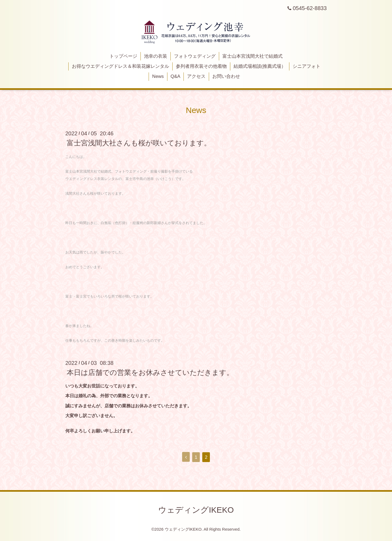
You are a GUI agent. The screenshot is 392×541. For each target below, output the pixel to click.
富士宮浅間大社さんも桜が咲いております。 (139, 143)
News (158, 76)
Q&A (175, 76)
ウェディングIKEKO (196, 510)
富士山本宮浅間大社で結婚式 (252, 56)
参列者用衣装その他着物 (201, 66)
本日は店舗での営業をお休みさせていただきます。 (150, 372)
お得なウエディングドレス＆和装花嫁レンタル (120, 66)
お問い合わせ (226, 76)
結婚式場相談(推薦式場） (260, 66)
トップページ (123, 56)
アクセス (196, 76)
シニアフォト (307, 66)
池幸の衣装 (156, 56)
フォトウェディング (195, 56)
